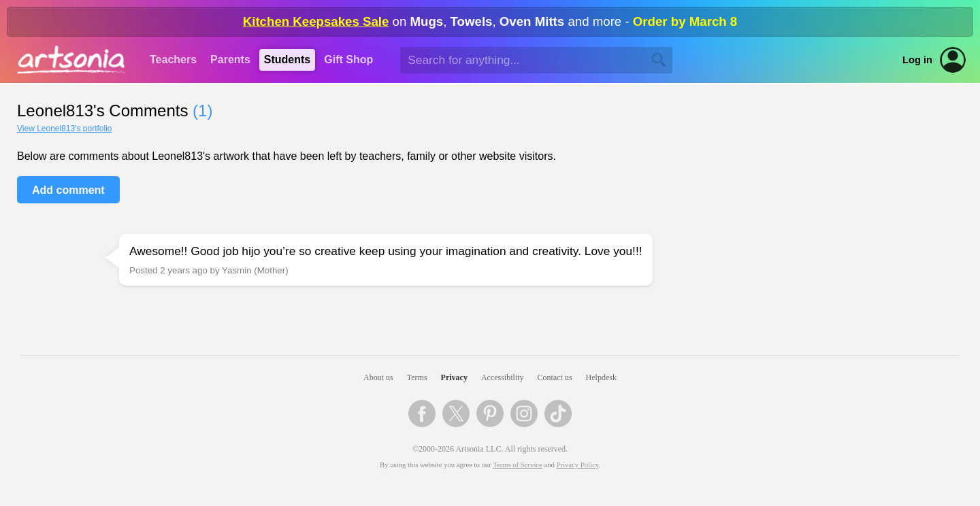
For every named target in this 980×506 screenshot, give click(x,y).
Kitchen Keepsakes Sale (316, 21)
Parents (230, 60)
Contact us (555, 377)
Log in (917, 60)
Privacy (454, 377)
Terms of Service (518, 465)
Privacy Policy (578, 465)
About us (378, 377)
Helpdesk (601, 377)
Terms (417, 377)
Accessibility (503, 377)
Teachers (173, 60)
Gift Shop (348, 60)
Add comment (68, 190)
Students (287, 60)
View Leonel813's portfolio (65, 129)
